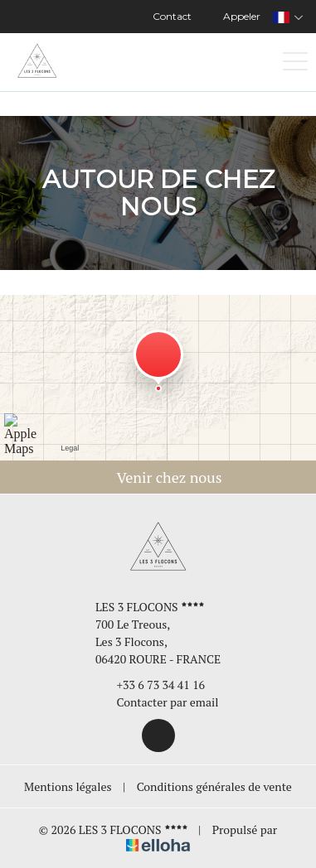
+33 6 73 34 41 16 (152, 685)
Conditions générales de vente (214, 786)
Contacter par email (158, 702)
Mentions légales (68, 786)
